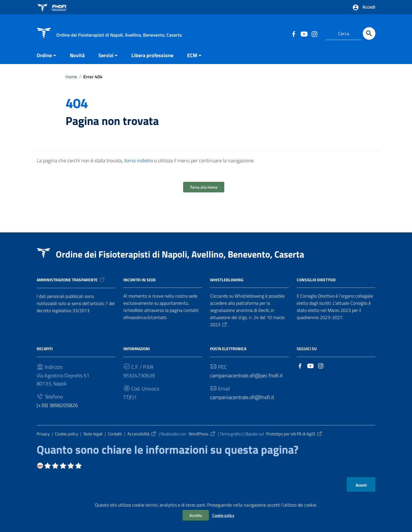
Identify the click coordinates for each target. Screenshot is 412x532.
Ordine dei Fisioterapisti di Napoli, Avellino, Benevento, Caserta (180, 254)
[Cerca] (369, 33)
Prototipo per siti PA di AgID (294, 434)
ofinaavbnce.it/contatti (145, 317)
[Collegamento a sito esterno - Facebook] (294, 33)
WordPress (202, 434)
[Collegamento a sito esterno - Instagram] (314, 33)
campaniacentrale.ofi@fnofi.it (242, 397)
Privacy (43, 434)
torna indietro (139, 161)
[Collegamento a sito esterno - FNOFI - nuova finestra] (53, 7)
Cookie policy (223, 515)
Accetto (196, 515)
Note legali (93, 434)
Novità (77, 55)
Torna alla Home (204, 187)
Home (71, 77)
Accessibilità (142, 434)
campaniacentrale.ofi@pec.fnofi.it (246, 375)
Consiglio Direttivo (316, 279)
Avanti (361, 485)
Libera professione (152, 55)
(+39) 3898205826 (57, 405)
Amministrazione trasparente (71, 280)
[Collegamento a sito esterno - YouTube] (304, 33)
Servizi (106, 55)
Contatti (115, 434)
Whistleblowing (227, 279)
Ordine (44, 55)
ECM (192, 55)
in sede (149, 279)
